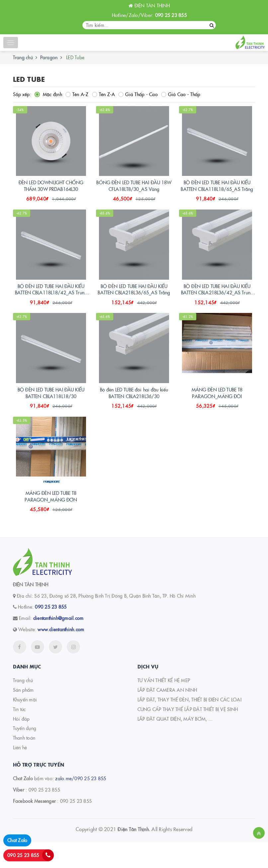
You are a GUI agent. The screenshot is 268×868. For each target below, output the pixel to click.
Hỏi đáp (21, 745)
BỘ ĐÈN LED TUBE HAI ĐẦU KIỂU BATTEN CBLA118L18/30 (51, 412)
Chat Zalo (17, 840)
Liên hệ (20, 773)
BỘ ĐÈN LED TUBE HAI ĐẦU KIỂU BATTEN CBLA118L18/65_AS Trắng (217, 192)
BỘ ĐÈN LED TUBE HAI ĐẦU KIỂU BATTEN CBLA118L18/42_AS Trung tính (51, 305)
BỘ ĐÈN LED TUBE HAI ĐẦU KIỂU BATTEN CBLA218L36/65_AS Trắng (134, 302)
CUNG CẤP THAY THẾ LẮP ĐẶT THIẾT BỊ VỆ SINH (188, 735)
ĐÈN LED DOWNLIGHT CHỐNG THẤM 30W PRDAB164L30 (51, 192)
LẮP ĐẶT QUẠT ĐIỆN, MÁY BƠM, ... (175, 745)
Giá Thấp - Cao (138, 94)
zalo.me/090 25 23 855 (81, 804)
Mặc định (48, 94)
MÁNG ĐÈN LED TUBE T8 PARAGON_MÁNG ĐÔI (217, 412)
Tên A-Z (77, 94)
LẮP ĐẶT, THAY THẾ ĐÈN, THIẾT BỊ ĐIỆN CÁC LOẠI (189, 725)
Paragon (49, 57)
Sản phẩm (23, 716)
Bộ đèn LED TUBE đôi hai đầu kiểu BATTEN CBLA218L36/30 (134, 412)
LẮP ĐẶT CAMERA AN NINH (167, 716)
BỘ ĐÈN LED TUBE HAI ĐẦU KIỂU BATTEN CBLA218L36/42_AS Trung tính (217, 305)
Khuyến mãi (25, 725)
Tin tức (19, 735)
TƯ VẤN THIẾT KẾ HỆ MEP (164, 706)
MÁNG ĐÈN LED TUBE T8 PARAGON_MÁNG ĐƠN (51, 522)
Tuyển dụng (25, 754)
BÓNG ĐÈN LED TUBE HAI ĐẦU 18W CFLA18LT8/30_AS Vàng (134, 192)
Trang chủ (23, 57)
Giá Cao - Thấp (181, 94)
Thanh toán (24, 764)
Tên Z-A (104, 94)
